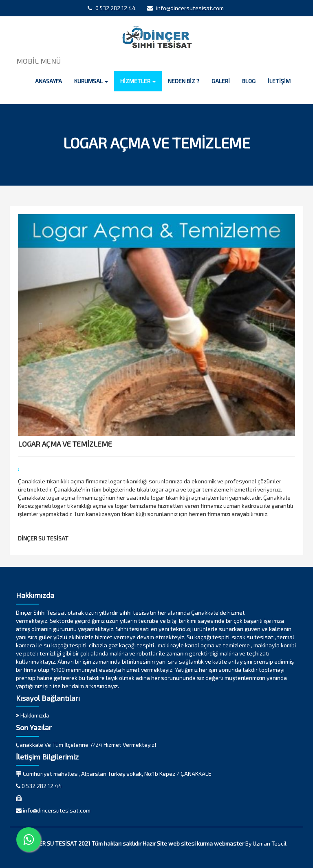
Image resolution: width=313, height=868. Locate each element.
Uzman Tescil (270, 843)
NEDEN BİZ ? (184, 81)
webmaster (229, 843)
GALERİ (221, 81)
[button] (39, 325)
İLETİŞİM (279, 81)
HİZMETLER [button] (138, 81)
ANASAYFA (48, 81)
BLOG (249, 81)
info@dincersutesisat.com (185, 8)
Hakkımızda (33, 715)
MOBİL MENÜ (39, 61)
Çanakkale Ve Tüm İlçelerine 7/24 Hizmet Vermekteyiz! (86, 745)
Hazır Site (155, 843)
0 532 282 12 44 (112, 8)
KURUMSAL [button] (91, 81)
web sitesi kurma (191, 843)
